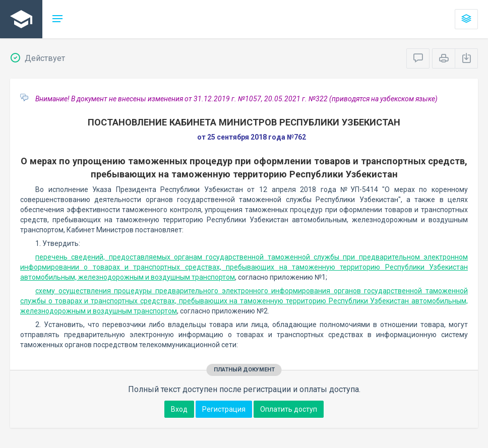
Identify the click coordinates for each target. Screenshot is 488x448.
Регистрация (224, 409)
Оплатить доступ (289, 409)
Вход (179, 409)
